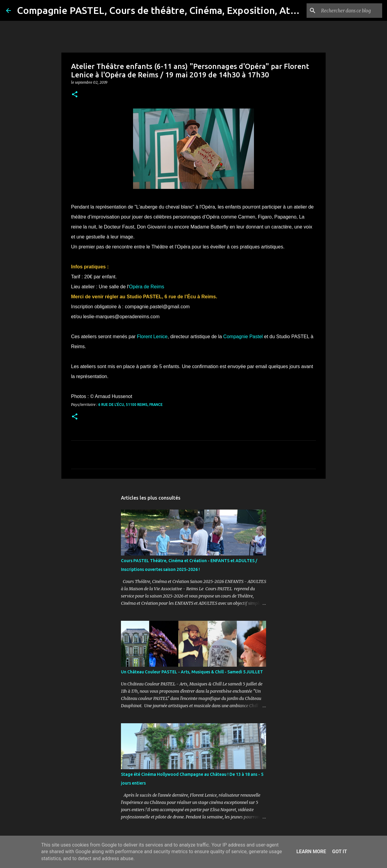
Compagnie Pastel (243, 337)
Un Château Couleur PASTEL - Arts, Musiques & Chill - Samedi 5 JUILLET (192, 672)
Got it (339, 852)
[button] (75, 95)
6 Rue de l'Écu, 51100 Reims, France (130, 405)
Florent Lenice (152, 337)
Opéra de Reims (147, 287)
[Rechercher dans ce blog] (350, 11)
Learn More (311, 852)
